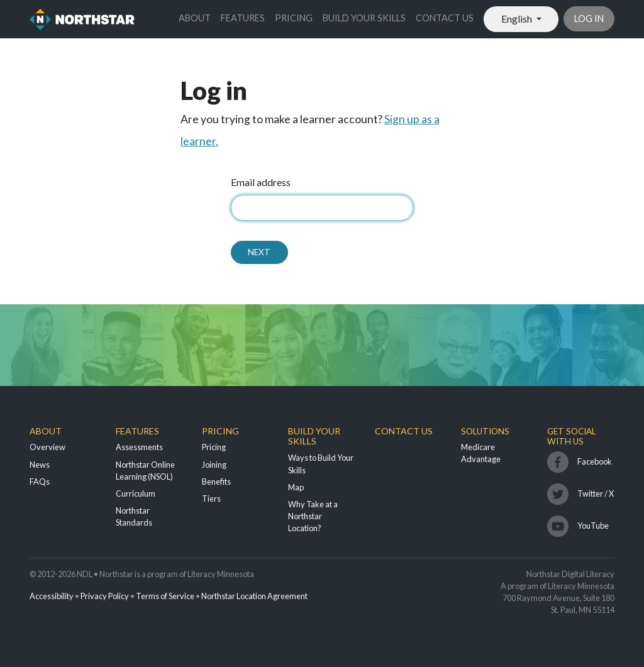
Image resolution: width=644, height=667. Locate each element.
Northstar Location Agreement (254, 596)
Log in (589, 19)
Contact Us (445, 18)
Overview (47, 447)
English (518, 19)
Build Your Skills (364, 18)
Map (296, 487)
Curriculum (136, 493)
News (40, 465)
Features (243, 18)
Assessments (139, 447)
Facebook (595, 461)
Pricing (294, 18)
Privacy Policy (105, 596)
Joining (214, 465)
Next (259, 252)
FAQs (40, 482)
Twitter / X (596, 493)
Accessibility (52, 596)
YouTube (593, 526)
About (195, 18)
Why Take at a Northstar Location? (313, 516)
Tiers (211, 499)
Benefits (216, 482)
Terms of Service (165, 596)
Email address (261, 182)
